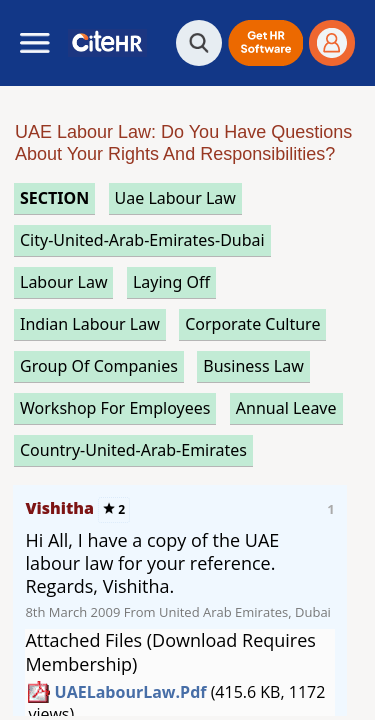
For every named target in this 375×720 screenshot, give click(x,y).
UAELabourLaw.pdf (131, 692)
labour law (63, 282)
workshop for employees (115, 408)
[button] (265, 43)
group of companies (99, 366)
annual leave (286, 408)
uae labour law (175, 198)
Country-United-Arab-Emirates (133, 450)
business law (253, 366)
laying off (171, 282)
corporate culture (252, 324)
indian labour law (90, 324)
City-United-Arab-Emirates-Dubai (142, 240)
